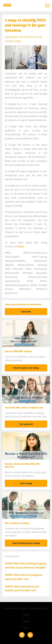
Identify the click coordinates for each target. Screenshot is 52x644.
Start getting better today (26, 543)
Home (26, 615)
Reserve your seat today (26, 368)
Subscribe (26, 312)
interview (24, 37)
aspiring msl (11, 37)
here (21, 246)
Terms (26, 628)
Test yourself (26, 424)
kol (31, 37)
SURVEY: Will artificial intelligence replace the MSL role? (24, 577)
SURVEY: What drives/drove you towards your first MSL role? (22, 588)
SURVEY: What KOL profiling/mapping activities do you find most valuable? (26, 566)
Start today (26, 483)
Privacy (26, 621)
